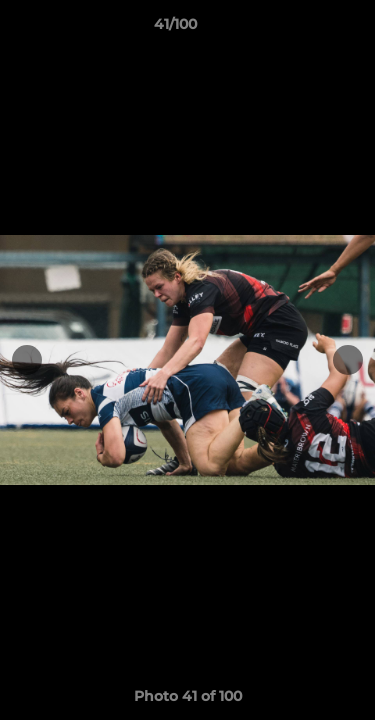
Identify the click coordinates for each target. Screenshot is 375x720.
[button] (303, 29)
